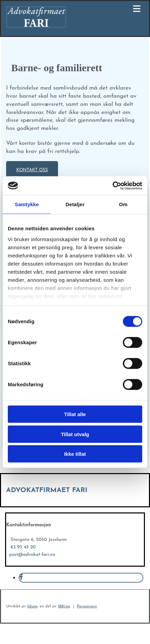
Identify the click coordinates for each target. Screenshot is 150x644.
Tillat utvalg (75, 434)
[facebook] (21, 578)
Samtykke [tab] (27, 204)
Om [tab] (123, 204)
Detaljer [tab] (75, 204)
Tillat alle (75, 414)
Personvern (87, 606)
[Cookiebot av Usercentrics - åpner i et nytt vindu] (112, 186)
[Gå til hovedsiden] (36, 26)
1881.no (64, 606)
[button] (32, 170)
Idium (32, 606)
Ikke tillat (75, 454)
